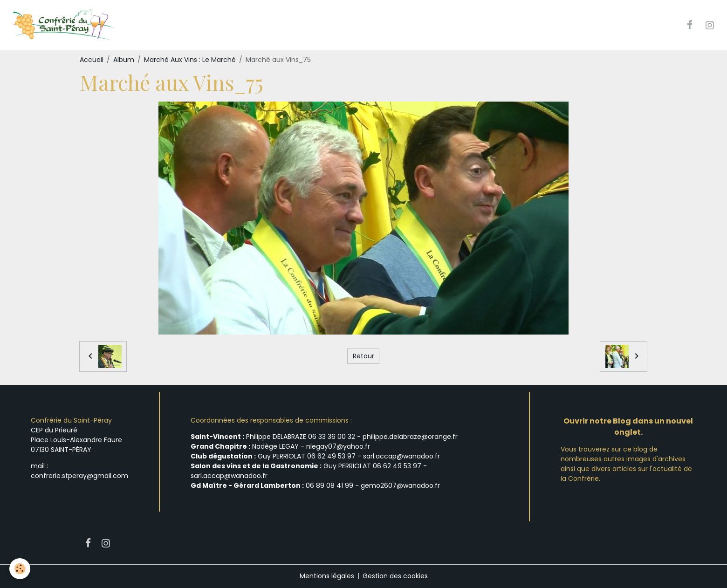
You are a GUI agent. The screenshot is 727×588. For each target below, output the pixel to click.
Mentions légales (327, 576)
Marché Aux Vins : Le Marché (190, 60)
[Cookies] (20, 569)
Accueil (92, 60)
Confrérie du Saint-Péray (71, 420)
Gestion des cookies (395, 576)
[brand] (64, 25)
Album (124, 60)
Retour (363, 356)
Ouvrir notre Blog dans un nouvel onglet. (628, 427)
